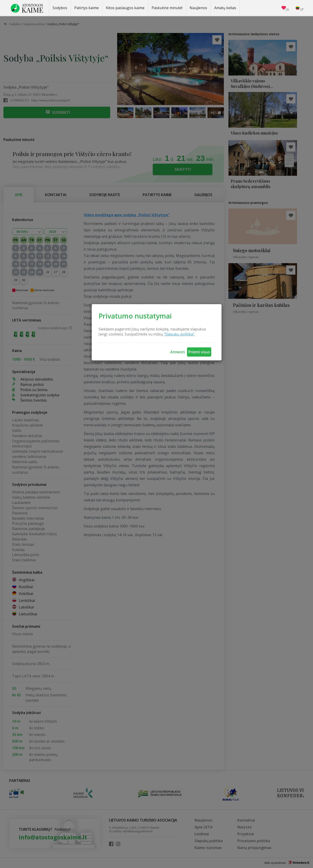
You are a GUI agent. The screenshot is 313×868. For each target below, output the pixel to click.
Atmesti (178, 352)
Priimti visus (199, 352)
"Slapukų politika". (179, 334)
